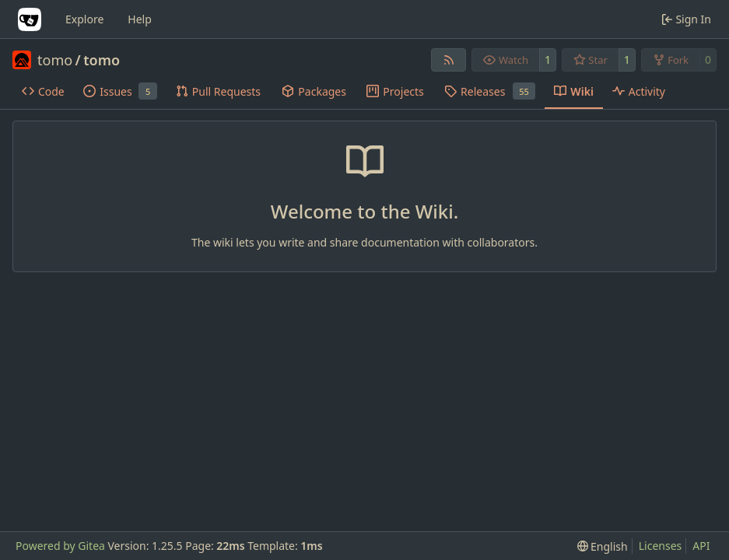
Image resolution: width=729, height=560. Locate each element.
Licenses (661, 546)
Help (140, 19)
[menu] (603, 546)
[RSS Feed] (449, 60)
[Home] (30, 19)
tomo (55, 60)
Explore (84, 19)
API (701, 546)
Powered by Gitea (60, 546)
